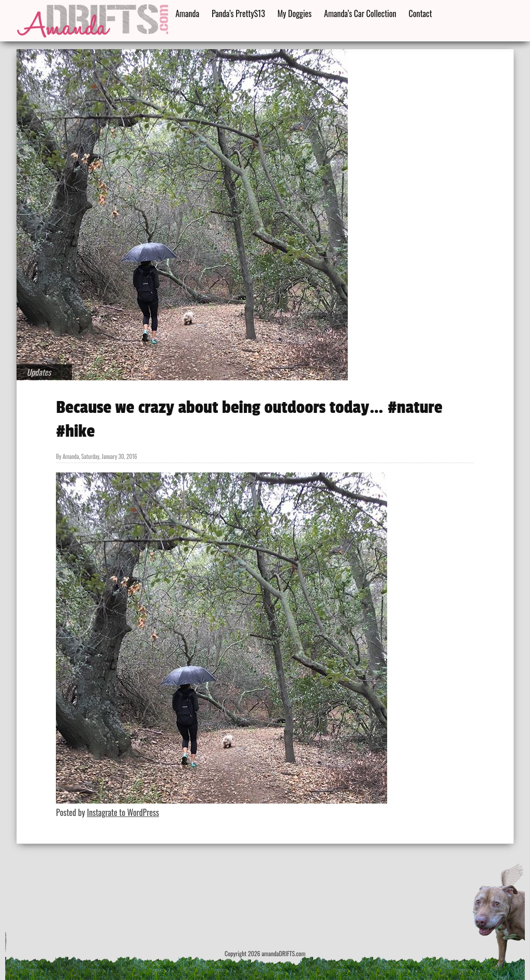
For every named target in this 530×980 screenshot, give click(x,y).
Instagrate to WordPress (123, 812)
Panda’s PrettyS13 (238, 13)
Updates (39, 372)
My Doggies (295, 13)
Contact (421, 13)
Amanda (187, 13)
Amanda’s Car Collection (360, 13)
